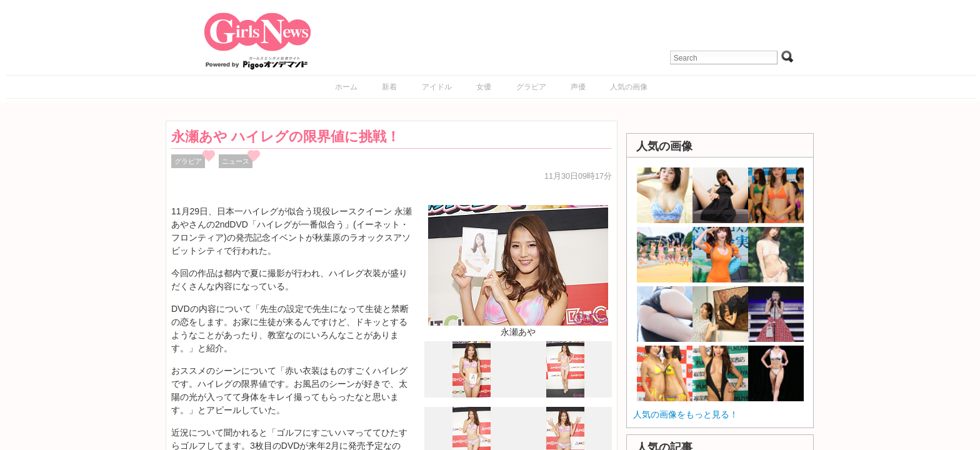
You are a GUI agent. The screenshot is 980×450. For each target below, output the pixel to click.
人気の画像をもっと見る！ (686, 414)
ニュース (236, 161)
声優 (578, 87)
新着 (389, 87)
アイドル (437, 87)
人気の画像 (629, 87)
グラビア (531, 87)
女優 (484, 87)
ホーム (346, 87)
